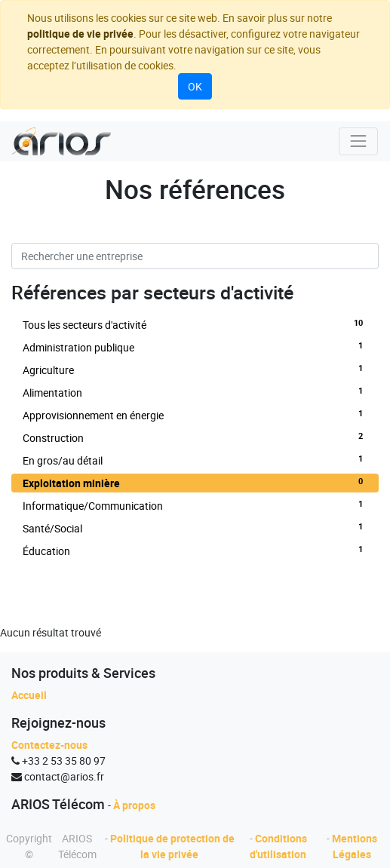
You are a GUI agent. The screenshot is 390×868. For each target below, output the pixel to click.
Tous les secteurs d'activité (195, 324)
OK (195, 86)
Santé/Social (195, 528)
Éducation (195, 551)
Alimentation (195, 392)
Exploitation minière (195, 483)
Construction (195, 437)
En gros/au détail (195, 460)
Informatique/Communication (195, 505)
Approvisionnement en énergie (195, 415)
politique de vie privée (80, 34)
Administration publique (195, 347)
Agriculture (195, 370)
